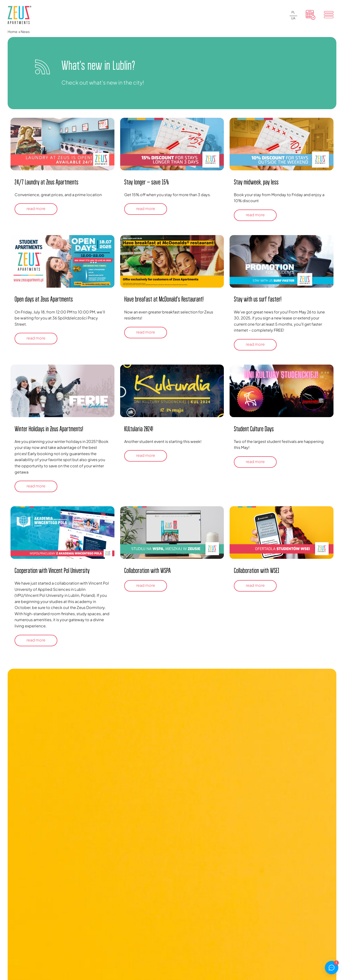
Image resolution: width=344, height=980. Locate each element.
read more (36, 208)
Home (13, 32)
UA (293, 18)
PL (293, 12)
